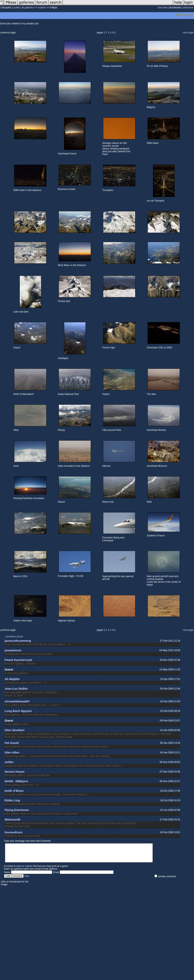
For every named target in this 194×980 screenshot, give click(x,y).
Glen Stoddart (14, 730)
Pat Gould (12, 743)
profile (16, 8)
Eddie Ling (12, 800)
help (27, 880)
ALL (114, 33)
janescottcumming (18, 641)
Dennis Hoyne (15, 772)
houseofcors (14, 832)
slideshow (188, 8)
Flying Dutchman (17, 810)
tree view (163, 8)
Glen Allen (12, 752)
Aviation (42, 8)
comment (10, 637)
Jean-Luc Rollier (16, 689)
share (20, 637)
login (19, 870)
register (29, 870)
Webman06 (12, 819)
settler (9, 762)
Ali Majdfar (12, 679)
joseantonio (13, 650)
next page (188, 33)
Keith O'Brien (14, 791)
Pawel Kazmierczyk (18, 660)
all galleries (28, 8)
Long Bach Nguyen (18, 711)
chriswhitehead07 (17, 701)
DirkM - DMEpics (16, 781)
